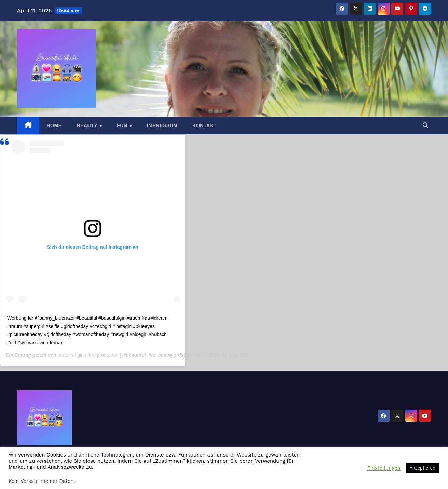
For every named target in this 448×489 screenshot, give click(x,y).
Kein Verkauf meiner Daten (41, 481)
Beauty (88, 125)
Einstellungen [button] (384, 468)
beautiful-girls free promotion (88, 355)
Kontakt (205, 125)
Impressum (162, 125)
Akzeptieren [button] (423, 468)
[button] (425, 125)
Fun (123, 125)
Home (54, 125)
